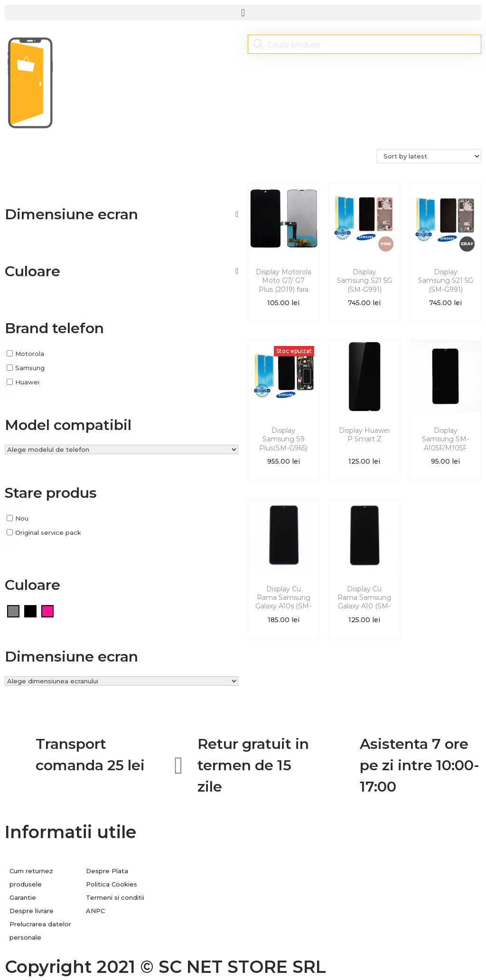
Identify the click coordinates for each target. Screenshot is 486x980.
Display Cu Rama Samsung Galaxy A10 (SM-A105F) (364, 602)
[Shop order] (429, 156)
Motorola (30, 354)
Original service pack (48, 532)
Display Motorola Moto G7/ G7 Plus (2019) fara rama (284, 285)
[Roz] (47, 611)
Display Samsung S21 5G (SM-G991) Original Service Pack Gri (446, 289)
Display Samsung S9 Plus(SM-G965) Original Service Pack (283, 448)
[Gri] (13, 611)
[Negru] (30, 611)
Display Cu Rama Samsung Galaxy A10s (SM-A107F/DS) (283, 602)
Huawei (27, 382)
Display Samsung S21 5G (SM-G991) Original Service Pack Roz (364, 289)
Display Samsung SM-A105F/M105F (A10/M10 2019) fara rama (446, 448)
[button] (243, 13)
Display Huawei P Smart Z (364, 435)
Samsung (30, 368)
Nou (22, 518)
